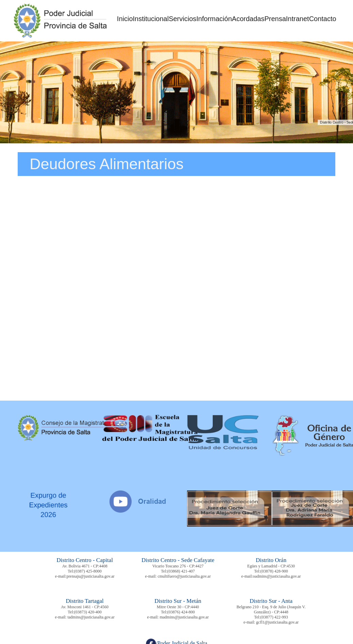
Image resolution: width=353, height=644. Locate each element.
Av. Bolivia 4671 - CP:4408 (85, 566)
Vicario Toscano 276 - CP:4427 (178, 566)
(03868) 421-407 (181, 571)
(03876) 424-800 (181, 612)
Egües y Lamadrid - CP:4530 (271, 566)
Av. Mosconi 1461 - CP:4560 (85, 607)
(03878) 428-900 (274, 571)
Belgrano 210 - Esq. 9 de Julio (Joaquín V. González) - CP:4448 (271, 609)
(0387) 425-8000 (88, 571)
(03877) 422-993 (274, 617)
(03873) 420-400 (88, 612)
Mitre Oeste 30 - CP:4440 (178, 607)
